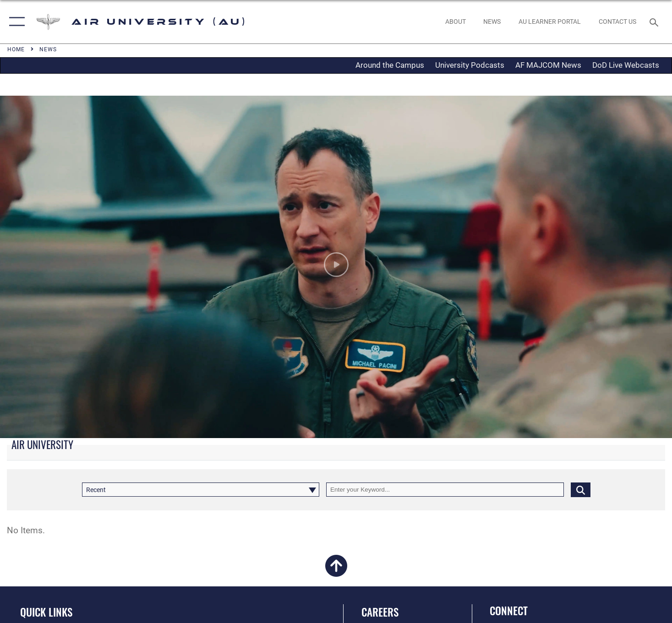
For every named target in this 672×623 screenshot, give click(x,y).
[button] (15, 22)
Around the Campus (390, 65)
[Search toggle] (655, 22)
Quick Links (46, 612)
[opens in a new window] (550, 22)
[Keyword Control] (445, 490)
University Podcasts (470, 65)
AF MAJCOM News (548, 65)
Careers (380, 612)
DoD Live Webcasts (626, 65)
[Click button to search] (581, 490)
